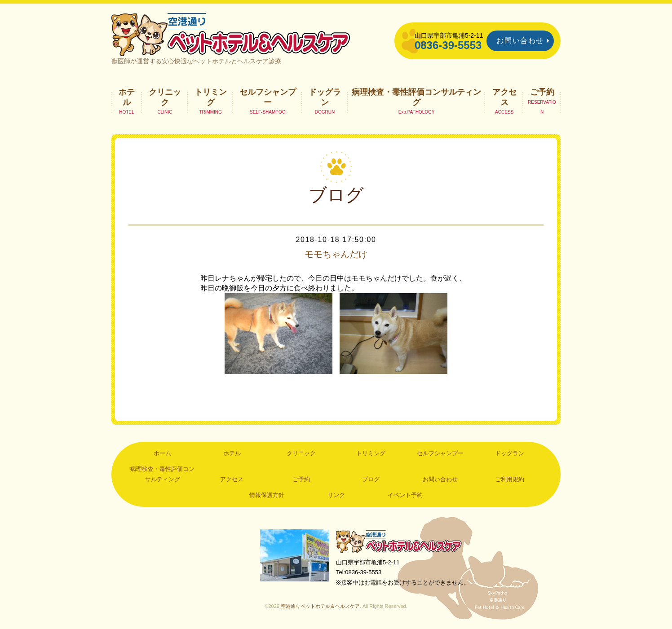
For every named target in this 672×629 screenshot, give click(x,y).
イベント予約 (405, 495)
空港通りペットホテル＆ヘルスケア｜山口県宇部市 (231, 34)
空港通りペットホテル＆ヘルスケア (399, 541)
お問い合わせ (520, 41)
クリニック (165, 97)
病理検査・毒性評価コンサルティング (416, 97)
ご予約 (542, 92)
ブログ (371, 479)
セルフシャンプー (268, 97)
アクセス (504, 97)
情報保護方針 (267, 495)
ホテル (127, 97)
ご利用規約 (510, 479)
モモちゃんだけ (336, 254)
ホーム (162, 453)
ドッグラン (325, 97)
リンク (336, 495)
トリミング (211, 97)
